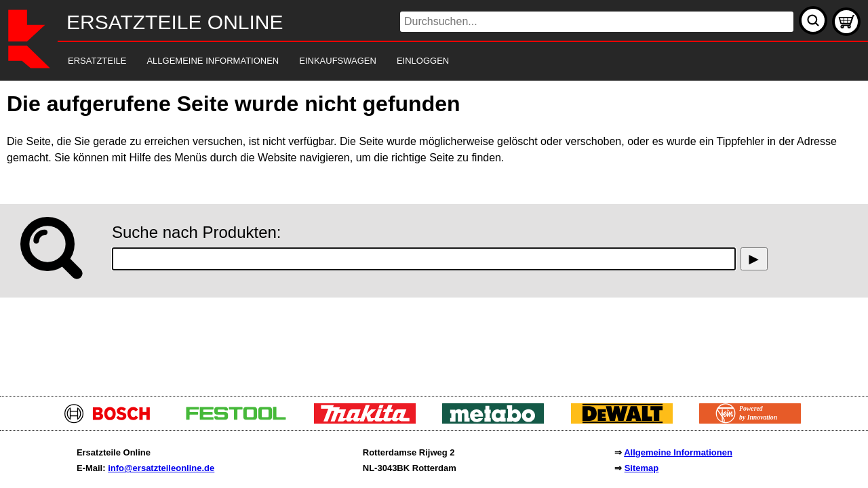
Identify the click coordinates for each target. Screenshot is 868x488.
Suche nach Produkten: (197, 232)
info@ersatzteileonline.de (161, 468)
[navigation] (415, 61)
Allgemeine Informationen (678, 452)
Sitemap (642, 468)
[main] (434, 235)
